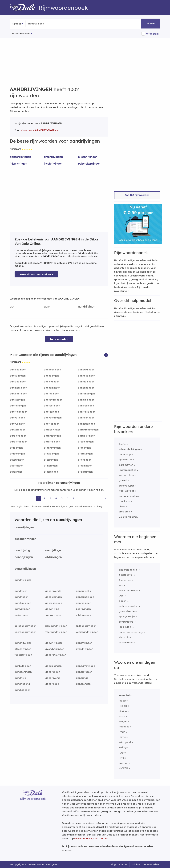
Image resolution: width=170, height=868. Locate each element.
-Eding (123, 747)
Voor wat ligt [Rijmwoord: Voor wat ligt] (126, 491)
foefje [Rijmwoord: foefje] (122, 444)
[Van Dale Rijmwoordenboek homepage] (24, 8)
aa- (12, 306)
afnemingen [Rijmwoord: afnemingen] (85, 466)
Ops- (122, 596)
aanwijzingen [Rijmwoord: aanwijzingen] (52, 424)
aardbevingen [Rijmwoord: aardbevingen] (52, 430)
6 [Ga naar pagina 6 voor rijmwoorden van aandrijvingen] (68, 498)
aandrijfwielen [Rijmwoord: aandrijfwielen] (23, 643)
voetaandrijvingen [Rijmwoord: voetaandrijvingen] (56, 632)
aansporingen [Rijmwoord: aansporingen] (52, 406)
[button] (106, 355)
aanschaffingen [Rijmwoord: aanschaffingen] (53, 400)
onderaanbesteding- (131, 632)
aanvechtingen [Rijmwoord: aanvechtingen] (53, 418)
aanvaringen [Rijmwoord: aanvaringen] (17, 418)
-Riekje (123, 706)
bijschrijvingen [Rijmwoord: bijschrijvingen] (88, 157)
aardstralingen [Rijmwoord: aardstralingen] (19, 442)
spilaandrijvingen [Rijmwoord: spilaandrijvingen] (86, 626)
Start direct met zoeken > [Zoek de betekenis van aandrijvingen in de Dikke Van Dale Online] (36, 274)
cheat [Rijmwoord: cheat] (122, 506)
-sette (122, 737)
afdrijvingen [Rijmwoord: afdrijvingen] (53, 557)
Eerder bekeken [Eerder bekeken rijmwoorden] (21, 34)
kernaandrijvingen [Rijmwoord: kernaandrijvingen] (25, 626)
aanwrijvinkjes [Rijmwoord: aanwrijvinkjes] (54, 643)
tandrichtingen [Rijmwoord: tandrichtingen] (23, 655)
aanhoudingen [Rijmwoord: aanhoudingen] (87, 376)
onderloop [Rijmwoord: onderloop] (125, 454)
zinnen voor (39, 130)
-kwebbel (124, 695)
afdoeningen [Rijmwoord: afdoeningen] (17, 454)
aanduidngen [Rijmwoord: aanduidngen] (22, 690)
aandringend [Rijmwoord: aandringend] (22, 684)
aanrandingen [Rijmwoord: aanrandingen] (86, 394)
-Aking (123, 711)
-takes (123, 701)
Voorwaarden (151, 864)
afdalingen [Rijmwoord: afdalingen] (16, 448)
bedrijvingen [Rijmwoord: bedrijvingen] (83, 609)
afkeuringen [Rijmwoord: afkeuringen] (17, 460)
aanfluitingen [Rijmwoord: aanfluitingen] (18, 376)
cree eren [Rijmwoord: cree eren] (124, 512)
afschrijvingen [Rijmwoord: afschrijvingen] (53, 157)
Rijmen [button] (151, 23)
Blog (113, 864)
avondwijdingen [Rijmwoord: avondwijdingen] (55, 649)
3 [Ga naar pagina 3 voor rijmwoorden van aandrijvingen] (50, 498)
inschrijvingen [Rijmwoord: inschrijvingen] (53, 164)
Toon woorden (59, 339)
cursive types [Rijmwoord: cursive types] (127, 486)
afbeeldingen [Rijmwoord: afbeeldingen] (86, 442)
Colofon (135, 864)
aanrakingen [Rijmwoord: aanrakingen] (51, 394)
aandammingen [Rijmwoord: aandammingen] (85, 666)
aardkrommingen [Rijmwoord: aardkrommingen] (88, 430)
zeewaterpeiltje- (128, 590)
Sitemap (123, 864)
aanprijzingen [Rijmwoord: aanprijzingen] (24, 557)
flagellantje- (126, 575)
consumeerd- (127, 622)
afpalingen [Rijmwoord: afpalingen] (16, 472)
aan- (47, 306)
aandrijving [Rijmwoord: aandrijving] (22, 550)
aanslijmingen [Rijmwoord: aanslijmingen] (23, 603)
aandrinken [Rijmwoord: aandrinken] (52, 684)
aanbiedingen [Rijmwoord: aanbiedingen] (18, 370)
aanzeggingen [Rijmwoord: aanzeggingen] (86, 424)
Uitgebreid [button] (152, 34)
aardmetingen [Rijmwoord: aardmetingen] (52, 436)
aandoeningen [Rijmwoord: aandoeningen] (52, 370)
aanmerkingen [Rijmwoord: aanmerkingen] (18, 388)
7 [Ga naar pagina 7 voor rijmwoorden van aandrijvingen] (73, 498)
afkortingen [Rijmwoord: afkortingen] (51, 460)
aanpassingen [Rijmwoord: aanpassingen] (86, 388)
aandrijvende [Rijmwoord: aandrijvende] (53, 591)
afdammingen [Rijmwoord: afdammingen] (52, 448)
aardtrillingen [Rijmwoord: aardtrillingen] (52, 442)
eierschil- (124, 637)
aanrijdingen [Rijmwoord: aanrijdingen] (17, 400)
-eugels (123, 721)
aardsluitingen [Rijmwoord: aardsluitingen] (87, 436)
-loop (122, 716)
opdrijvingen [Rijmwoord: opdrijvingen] (22, 615)
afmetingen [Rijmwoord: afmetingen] (51, 466)
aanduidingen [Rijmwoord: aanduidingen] (86, 370)
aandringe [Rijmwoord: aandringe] (82, 678)
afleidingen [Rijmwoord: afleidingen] (85, 460)
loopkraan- (125, 627)
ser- (121, 585)
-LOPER (123, 768)
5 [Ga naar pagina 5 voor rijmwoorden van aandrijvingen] (62, 498)
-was (122, 753)
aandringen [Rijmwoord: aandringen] (21, 597)
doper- (123, 601)
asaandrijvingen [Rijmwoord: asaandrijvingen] (25, 539)
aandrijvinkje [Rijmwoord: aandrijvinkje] (84, 591)
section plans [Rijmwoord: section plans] (127, 475)
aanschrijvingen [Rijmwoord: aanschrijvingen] (20, 157)
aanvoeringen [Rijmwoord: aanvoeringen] (86, 418)
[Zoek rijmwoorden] (43, 24)
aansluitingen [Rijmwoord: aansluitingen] (18, 406)
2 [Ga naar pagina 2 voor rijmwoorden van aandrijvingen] (45, 498)
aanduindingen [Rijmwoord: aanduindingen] (85, 597)
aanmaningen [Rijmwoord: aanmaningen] (86, 382)
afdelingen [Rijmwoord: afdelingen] (84, 448)
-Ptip (122, 758)
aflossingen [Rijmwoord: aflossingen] (16, 466)
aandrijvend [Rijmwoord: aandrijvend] (53, 678)
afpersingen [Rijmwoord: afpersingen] (51, 472)
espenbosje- (126, 643)
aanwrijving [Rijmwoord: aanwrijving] (52, 609)
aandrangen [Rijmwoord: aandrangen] (53, 672)
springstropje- (127, 616)
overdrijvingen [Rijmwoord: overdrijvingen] (85, 649)
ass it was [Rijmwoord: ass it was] (125, 501)
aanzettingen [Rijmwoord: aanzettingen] (18, 430)
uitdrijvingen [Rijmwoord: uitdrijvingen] (83, 615)
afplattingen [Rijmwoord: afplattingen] (85, 472)
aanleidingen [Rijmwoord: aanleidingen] (52, 382)
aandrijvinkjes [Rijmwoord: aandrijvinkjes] (23, 580)
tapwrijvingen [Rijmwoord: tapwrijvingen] (53, 615)
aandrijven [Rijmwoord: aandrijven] (21, 591)
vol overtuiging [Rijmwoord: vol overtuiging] (128, 517)
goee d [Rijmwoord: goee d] (123, 480)
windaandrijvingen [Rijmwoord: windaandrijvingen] (87, 632)
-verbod (124, 763)
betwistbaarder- (128, 606)
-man (122, 732)
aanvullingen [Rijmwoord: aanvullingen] (17, 424)
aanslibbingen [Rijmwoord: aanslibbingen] (86, 400)
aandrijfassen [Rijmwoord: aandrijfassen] (84, 672)
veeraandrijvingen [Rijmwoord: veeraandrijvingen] (25, 632)
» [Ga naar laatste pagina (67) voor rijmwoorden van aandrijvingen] (105, 498)
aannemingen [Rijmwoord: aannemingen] (52, 388)
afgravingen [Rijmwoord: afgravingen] (85, 454)
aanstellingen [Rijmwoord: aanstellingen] (86, 406)
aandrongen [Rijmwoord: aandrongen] (83, 684)
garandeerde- (127, 611)
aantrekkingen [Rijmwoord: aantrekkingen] (87, 412)
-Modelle (124, 727)
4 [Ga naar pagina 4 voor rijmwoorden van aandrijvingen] (56, 498)
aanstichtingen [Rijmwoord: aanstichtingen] (19, 412)
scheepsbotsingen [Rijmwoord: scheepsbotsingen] (129, 449)
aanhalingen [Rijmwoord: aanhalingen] (51, 376)
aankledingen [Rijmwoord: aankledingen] (18, 382)
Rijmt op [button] (17, 24)
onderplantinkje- (129, 570)
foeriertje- (125, 580)
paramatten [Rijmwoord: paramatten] (126, 465)
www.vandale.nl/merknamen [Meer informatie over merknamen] (91, 838)
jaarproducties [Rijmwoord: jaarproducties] (127, 470)
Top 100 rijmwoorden (137, 195)
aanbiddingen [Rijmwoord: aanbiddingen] (23, 666)
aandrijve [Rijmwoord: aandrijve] (20, 678)
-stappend (125, 742)
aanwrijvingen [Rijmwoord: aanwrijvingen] (24, 527)
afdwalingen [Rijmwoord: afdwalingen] (51, 454)
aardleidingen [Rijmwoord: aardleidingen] (18, 436)
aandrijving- (86, 306)
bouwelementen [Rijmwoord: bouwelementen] (128, 496)
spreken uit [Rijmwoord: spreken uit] (125, 460)
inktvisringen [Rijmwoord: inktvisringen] (18, 164)
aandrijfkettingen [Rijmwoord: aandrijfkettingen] (56, 655)
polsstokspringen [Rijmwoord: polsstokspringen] (89, 164)
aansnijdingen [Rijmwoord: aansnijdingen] (54, 603)
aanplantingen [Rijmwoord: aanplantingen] (18, 394)
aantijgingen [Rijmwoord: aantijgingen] (51, 412)
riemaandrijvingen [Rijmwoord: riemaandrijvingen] (56, 626)
